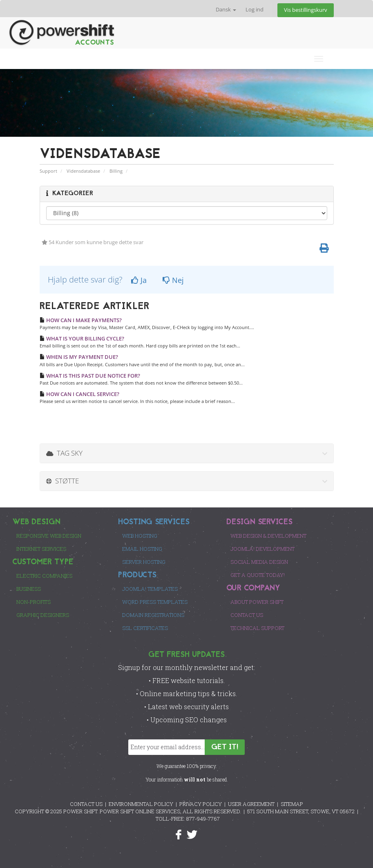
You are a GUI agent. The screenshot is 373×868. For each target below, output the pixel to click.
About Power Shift (257, 602)
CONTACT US (86, 804)
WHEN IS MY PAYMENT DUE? (79, 357)
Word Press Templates (155, 602)
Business (29, 589)
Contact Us (247, 615)
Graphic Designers (43, 615)
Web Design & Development (268, 536)
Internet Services (41, 549)
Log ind (255, 10)
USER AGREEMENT (251, 804)
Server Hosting (144, 562)
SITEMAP (292, 804)
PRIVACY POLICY (201, 804)
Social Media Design (259, 562)
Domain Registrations (153, 615)
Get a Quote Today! (258, 575)
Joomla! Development (262, 549)
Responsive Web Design (49, 536)
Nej (173, 280)
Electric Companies (44, 576)
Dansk (226, 10)
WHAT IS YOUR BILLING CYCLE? (82, 338)
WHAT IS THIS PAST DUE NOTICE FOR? (90, 376)
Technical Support (257, 628)
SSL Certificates (145, 628)
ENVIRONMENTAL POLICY (141, 804)
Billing (116, 171)
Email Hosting (142, 549)
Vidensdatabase (83, 171)
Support (48, 171)
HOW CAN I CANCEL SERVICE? (79, 394)
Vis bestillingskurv (306, 10)
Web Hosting (140, 536)
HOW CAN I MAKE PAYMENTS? (81, 320)
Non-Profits (34, 602)
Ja (139, 280)
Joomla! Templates (150, 589)
